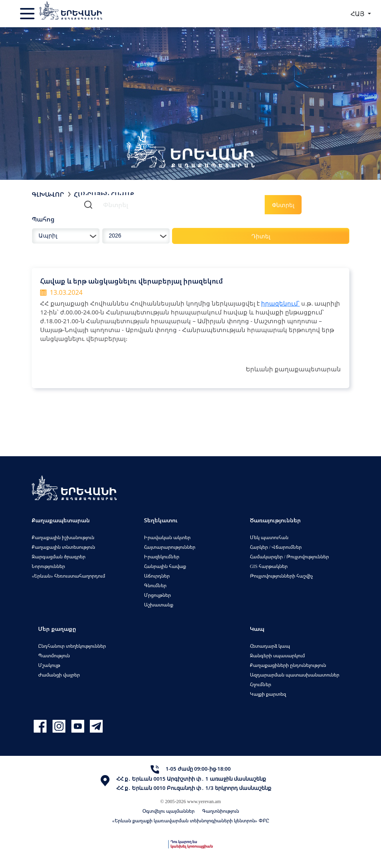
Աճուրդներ (157, 576)
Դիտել (261, 236)
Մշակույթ (49, 665)
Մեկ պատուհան (269, 537)
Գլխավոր (48, 194)
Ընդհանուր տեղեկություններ (72, 646)
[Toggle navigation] (28, 14)
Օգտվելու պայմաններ (168, 811)
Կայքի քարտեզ (268, 694)
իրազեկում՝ (280, 303)
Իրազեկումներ (162, 557)
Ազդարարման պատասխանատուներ (295, 675)
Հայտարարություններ (170, 547)
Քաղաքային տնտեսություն (63, 547)
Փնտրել (283, 205)
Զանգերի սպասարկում (277, 656)
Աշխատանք (159, 605)
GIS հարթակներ (269, 566)
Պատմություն (54, 656)
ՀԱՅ (358, 14)
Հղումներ (260, 684)
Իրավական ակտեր (167, 537)
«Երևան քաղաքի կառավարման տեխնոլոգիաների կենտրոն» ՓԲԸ (191, 821)
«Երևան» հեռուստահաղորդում (68, 576)
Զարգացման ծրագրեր (59, 557)
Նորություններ (48, 566)
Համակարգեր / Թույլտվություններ (289, 557)
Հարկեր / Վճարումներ (276, 547)
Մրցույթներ (157, 595)
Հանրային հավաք (165, 566)
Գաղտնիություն (221, 811)
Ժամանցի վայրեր (59, 675)
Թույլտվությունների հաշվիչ (281, 576)
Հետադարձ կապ (270, 646)
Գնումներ (155, 585)
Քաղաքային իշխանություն (63, 537)
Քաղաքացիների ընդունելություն (288, 665)
